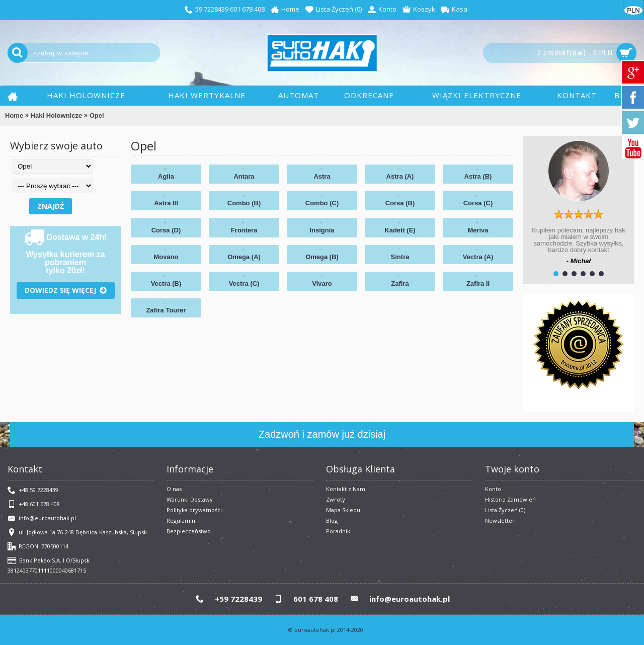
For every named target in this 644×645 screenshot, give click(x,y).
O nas (174, 489)
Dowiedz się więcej (66, 291)
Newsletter (500, 520)
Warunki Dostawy (190, 499)
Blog (332, 520)
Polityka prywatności (194, 510)
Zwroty (336, 499)
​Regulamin (181, 520)
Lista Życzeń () (505, 510)
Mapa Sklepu (343, 510)
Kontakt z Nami (346, 489)
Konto (493, 489)
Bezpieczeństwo (189, 531)
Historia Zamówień (510, 499)
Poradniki (339, 531)
